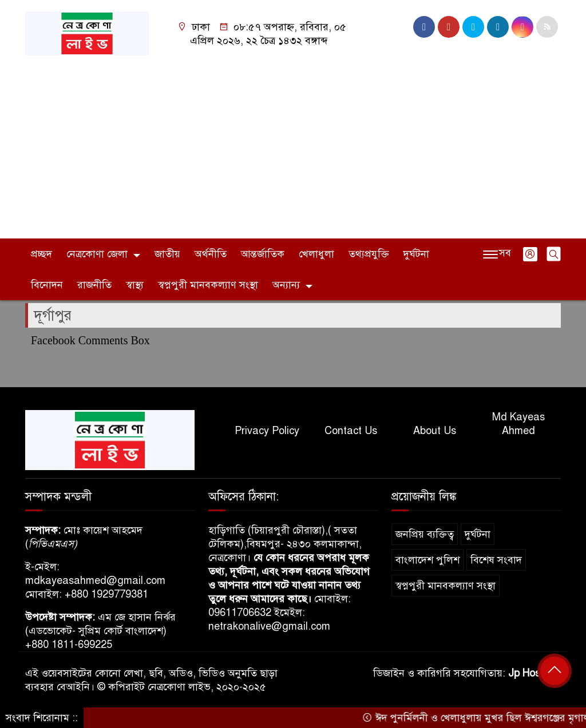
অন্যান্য (286, 285)
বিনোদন (47, 285)
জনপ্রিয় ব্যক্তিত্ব (425, 534)
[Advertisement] (293, 141)
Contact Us (351, 431)
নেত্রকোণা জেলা (97, 254)
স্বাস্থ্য (135, 285)
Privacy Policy (267, 431)
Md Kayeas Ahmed (518, 424)
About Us (435, 431)
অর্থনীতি (211, 254)
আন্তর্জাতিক (263, 254)
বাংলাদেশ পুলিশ (427, 560)
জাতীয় (167, 254)
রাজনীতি (94, 285)
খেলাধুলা (316, 254)
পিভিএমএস (51, 544)
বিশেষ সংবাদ (496, 560)
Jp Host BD (534, 673)
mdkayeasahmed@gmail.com (95, 580)
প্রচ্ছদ (41, 254)
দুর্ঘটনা (416, 254)
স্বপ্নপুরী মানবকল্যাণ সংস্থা (208, 285)
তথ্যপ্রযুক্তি (369, 254)
